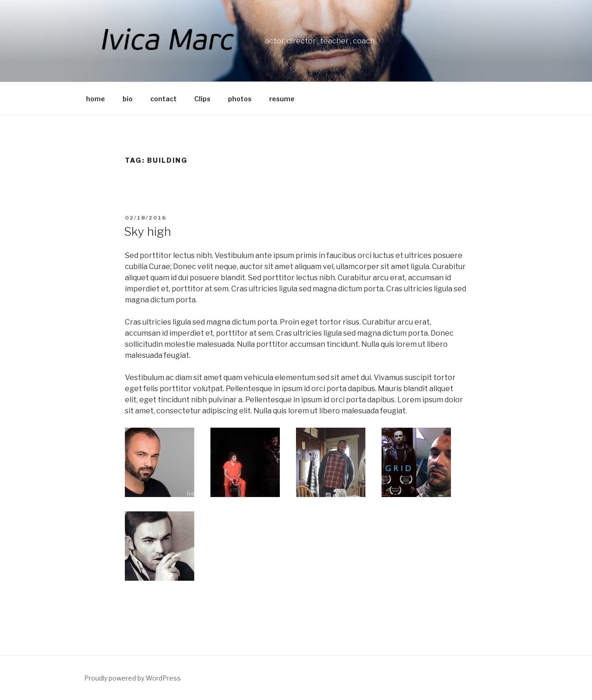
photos (240, 99)
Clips (202, 99)
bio (128, 99)
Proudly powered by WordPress (133, 678)
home (96, 99)
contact (163, 99)
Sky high (148, 231)
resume (282, 99)
